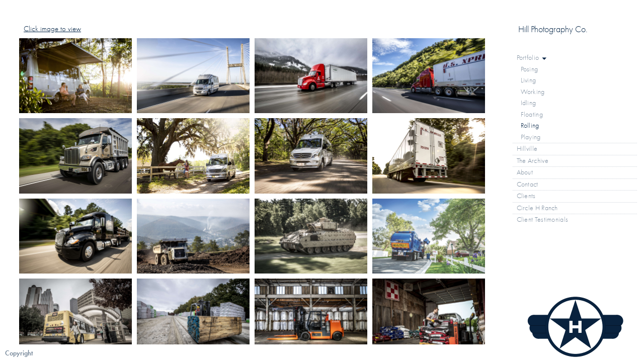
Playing (531, 137)
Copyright (19, 353)
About (525, 172)
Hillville (527, 149)
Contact (528, 184)
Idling (529, 103)
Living (529, 80)
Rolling (530, 125)
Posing (530, 69)
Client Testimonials (543, 219)
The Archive (537, 161)
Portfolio (532, 58)
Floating (532, 114)
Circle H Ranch (537, 208)
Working (533, 92)
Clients (526, 196)
